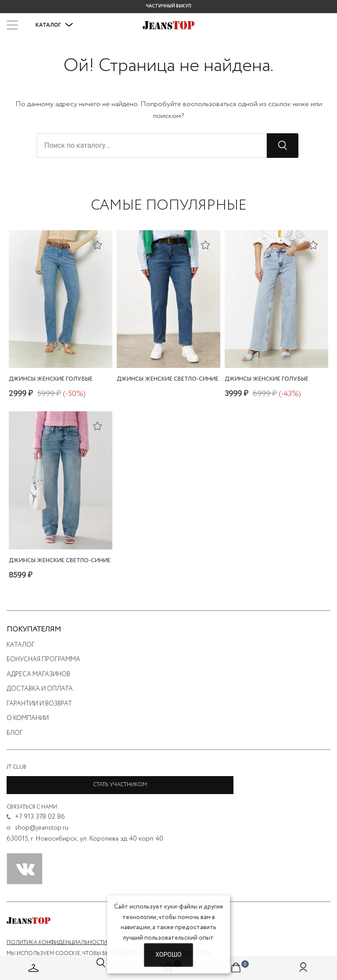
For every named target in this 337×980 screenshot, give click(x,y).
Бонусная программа (43, 659)
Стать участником (120, 785)
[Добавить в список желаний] (97, 245)
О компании (28, 718)
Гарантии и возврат (39, 704)
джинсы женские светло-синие (168, 379)
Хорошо (168, 955)
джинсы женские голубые (51, 379)
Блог (15, 733)
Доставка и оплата (40, 689)
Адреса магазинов (38, 674)
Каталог (54, 25)
